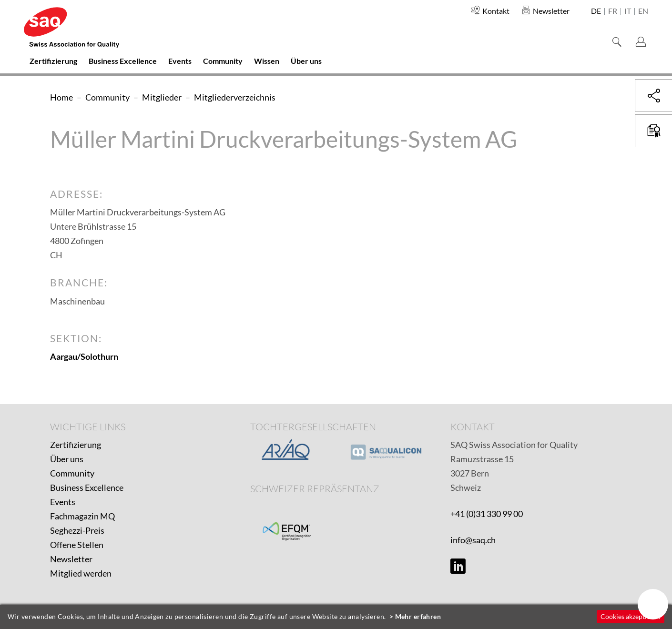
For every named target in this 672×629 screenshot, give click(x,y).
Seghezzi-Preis (77, 530)
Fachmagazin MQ (82, 516)
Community (72, 473)
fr (613, 11)
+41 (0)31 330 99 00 (487, 514)
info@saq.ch (473, 540)
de (596, 11)
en (643, 11)
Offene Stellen (77, 545)
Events (63, 502)
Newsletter (71, 559)
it (628, 11)
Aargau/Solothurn (84, 356)
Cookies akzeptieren (630, 616)
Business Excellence (87, 487)
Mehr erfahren (418, 616)
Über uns (67, 459)
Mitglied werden (81, 573)
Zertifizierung (76, 445)
